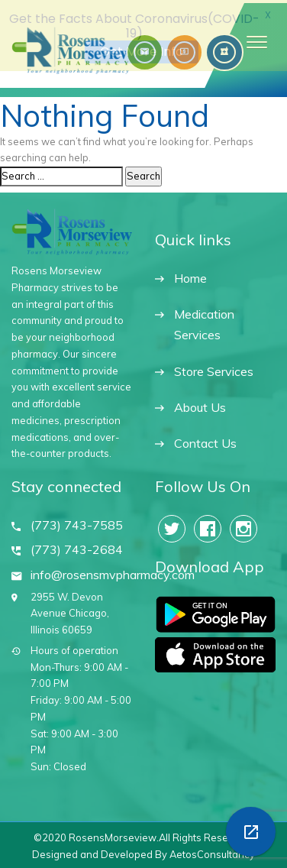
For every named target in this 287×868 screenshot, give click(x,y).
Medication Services (204, 321)
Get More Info (142, 52)
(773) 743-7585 (77, 523)
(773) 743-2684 (77, 548)
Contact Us (205, 441)
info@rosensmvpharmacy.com (113, 573)
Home (190, 276)
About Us (200, 405)
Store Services (214, 369)
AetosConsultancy (212, 852)
